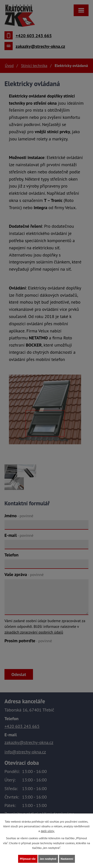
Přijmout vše (28, 859)
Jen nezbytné (48, 859)
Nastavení (67, 859)
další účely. (48, 831)
